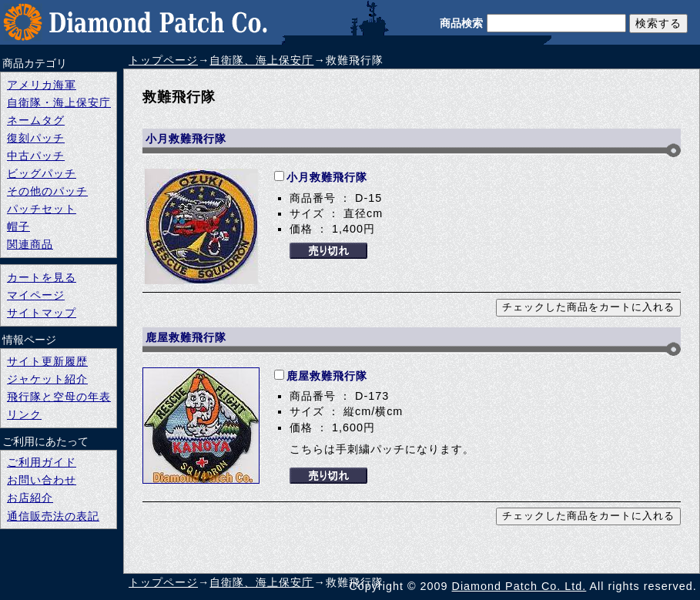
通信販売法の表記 (53, 516)
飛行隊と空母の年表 (59, 397)
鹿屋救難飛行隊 (327, 376)
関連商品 (30, 244)
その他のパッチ (47, 191)
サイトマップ (42, 313)
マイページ (36, 295)
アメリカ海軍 (42, 85)
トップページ (163, 60)
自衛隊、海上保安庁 (261, 60)
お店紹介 (30, 498)
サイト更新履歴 (47, 361)
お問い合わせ (42, 480)
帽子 (18, 226)
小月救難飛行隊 (327, 177)
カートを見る (42, 277)
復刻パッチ (36, 138)
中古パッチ (36, 156)
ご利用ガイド (42, 462)
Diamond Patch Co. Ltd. (519, 586)
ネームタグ (36, 120)
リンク (24, 414)
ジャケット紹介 (47, 379)
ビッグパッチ (42, 173)
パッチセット (42, 209)
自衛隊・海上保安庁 (59, 102)
